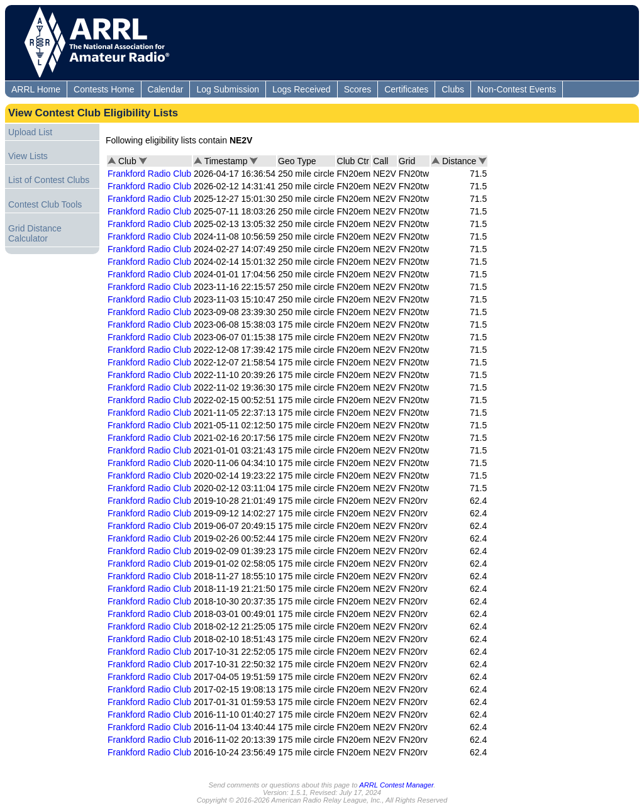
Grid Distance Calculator (35, 233)
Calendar (166, 89)
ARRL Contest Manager (396, 785)
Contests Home (104, 89)
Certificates (406, 89)
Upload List (30, 132)
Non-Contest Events (517, 89)
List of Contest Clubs (49, 180)
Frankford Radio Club (149, 174)
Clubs (453, 89)
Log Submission (228, 89)
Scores (358, 89)
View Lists (28, 156)
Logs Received (302, 89)
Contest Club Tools (45, 204)
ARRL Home (36, 89)
